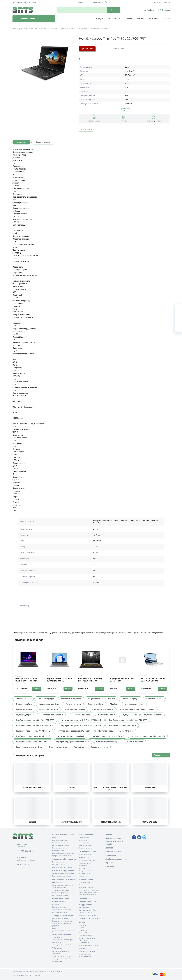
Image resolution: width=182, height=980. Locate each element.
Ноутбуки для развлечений (54, 715)
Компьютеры (154, 19)
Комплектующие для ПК (71, 822)
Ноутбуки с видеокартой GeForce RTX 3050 (35, 720)
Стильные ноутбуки (58, 747)
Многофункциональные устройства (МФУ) (111, 789)
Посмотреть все (161, 755)
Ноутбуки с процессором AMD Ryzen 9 (33, 736)
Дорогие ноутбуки (154, 699)
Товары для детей (150, 822)
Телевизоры (128, 19)
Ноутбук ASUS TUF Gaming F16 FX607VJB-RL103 (90, 680)
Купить (37, 688)
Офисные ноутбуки (134, 742)
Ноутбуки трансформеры (108, 742)
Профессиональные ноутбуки (29, 747)
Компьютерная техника (111, 822)
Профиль (150, 10)
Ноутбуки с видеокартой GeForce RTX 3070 (35, 726)
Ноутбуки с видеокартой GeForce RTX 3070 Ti (81, 726)
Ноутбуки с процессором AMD (122, 726)
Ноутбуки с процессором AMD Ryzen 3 (33, 731)
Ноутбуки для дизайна (75, 709)
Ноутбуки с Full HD (107, 715)
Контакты (166, 2)
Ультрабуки (79, 747)
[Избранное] (178, 314)
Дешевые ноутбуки (130, 699)
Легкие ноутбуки (73, 704)
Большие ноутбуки (46, 699)
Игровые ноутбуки (24, 704)
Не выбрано (22, 847)
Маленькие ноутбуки (134, 704)
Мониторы (150, 788)
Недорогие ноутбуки (48, 709)
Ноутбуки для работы (25, 715)
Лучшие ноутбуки (95, 704)
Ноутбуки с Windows (153, 715)
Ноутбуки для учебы (82, 715)
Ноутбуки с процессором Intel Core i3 (107, 736)
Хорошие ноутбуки (99, 747)
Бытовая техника (113, 19)
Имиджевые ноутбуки (49, 704)
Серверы (166, 19)
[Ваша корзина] (178, 307)
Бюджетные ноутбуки (71, 699)
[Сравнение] (178, 321)
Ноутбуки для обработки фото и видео (137, 709)
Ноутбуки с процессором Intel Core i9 (73, 742)
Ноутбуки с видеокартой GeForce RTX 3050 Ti (81, 720)
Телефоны (141, 19)
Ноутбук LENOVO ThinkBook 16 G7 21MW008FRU (59, 680)
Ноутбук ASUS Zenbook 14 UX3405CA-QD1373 (153, 680)
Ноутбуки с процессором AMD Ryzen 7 (116, 731)
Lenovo (128, 79)
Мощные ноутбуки (24, 709)
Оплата (157, 2)
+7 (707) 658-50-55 (85, 2)
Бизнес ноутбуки (23, 699)
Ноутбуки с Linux (129, 715)
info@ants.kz (98, 2)
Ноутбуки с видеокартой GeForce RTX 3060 (128, 720)
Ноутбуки (99, 19)
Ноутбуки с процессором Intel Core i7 (32, 742)
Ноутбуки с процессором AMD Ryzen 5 (74, 731)
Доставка (166, 10)
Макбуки (114, 704)
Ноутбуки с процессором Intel (70, 736)
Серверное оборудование (32, 788)
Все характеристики (124, 109)
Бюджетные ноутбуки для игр (101, 699)
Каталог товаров (25, 19)
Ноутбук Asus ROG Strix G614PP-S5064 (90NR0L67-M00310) (27, 681)
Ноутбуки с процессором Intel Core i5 (148, 736)
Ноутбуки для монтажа (102, 709)
